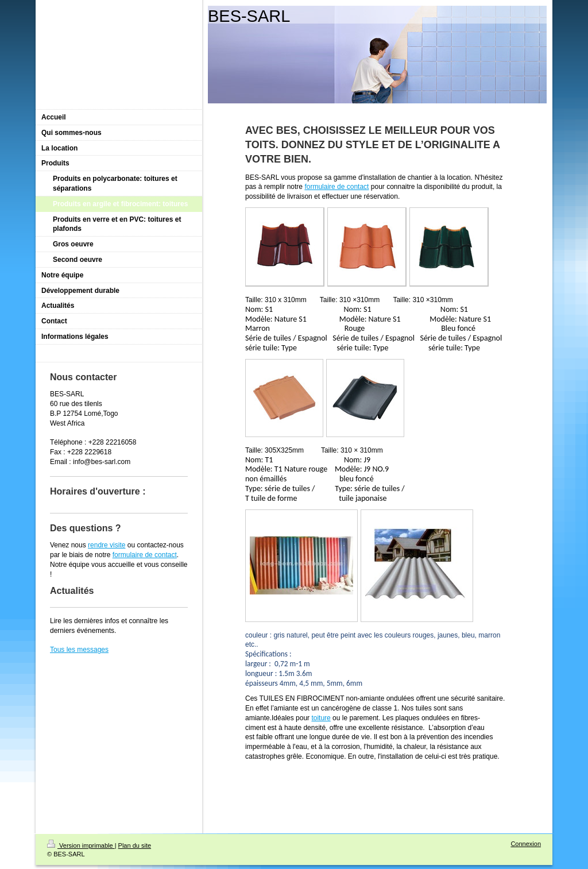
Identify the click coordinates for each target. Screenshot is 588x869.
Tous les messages (79, 650)
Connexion (526, 844)
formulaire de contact (336, 187)
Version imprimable (81, 845)
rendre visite (107, 545)
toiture (321, 718)
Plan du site (135, 845)
